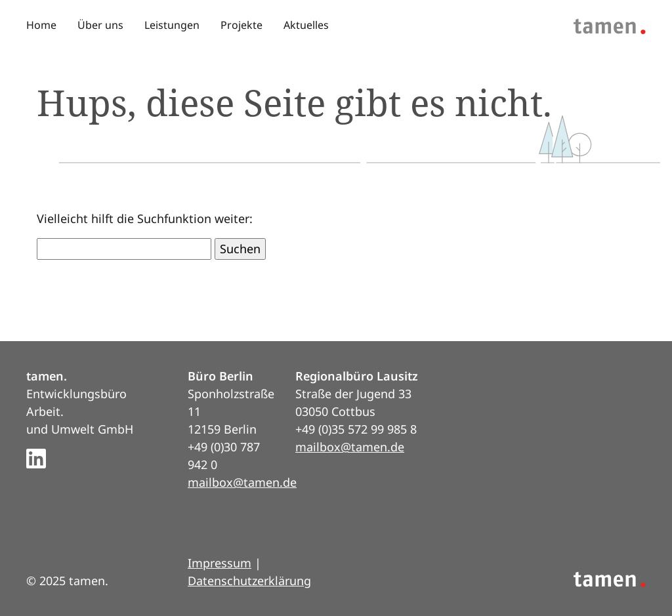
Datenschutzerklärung (249, 581)
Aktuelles (306, 25)
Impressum (220, 563)
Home (41, 25)
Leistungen (172, 25)
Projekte (241, 25)
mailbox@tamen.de (242, 482)
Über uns (100, 25)
